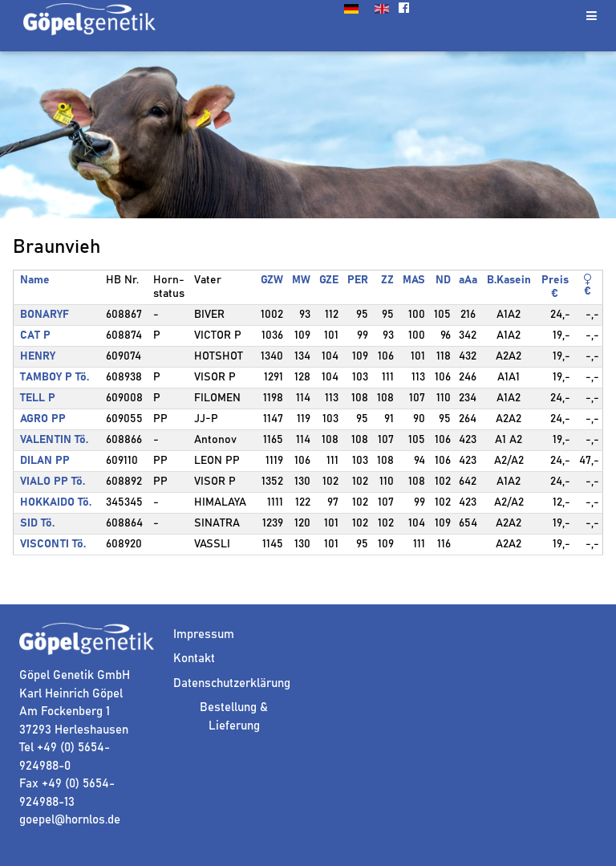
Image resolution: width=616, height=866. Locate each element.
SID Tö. (37, 523)
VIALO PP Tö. (53, 482)
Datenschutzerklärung (232, 683)
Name (35, 280)
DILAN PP (45, 461)
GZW (272, 280)
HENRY (38, 356)
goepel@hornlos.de (70, 820)
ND (443, 280)
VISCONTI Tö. (53, 544)
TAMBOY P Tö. (55, 377)
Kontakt (194, 659)
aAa (468, 280)
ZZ (387, 280)
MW (301, 280)
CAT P (35, 335)
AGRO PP (43, 419)
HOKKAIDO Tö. (56, 502)
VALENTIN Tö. (54, 440)
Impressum (204, 634)
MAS (414, 280)
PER (358, 280)
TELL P (38, 398)
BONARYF (45, 315)
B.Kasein (509, 280)
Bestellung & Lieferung (234, 717)
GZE (329, 280)
